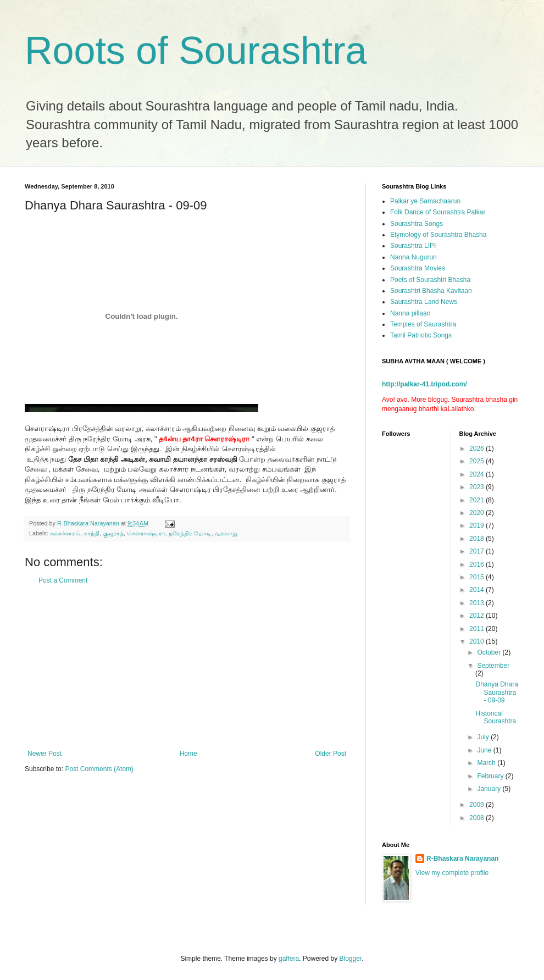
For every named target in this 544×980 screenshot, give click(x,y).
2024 (478, 474)
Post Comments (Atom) (99, 769)
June (485, 750)
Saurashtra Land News (424, 302)
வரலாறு (226, 533)
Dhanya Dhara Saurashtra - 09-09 (496, 692)
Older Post (331, 754)
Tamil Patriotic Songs (421, 335)
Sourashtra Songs (417, 224)
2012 (478, 616)
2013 (478, 603)
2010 (478, 641)
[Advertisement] (187, 667)
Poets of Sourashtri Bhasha (430, 280)
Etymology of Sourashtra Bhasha (438, 235)
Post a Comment (63, 580)
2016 (478, 564)
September (493, 666)
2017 (478, 551)
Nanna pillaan (410, 313)
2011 (478, 629)
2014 (478, 590)
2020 (478, 513)
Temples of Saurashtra (423, 324)
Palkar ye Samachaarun (425, 201)
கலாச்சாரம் (65, 533)
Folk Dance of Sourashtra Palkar (438, 212)
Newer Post (45, 754)
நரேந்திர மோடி (190, 533)
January (490, 789)
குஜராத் (113, 533)
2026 (478, 449)
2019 (478, 525)
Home (188, 754)
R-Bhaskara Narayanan (462, 859)
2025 (478, 461)
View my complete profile (452, 873)
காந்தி (91, 533)
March (487, 763)
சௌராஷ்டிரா (146, 533)
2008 (478, 818)
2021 (478, 500)
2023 (478, 487)
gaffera (289, 959)
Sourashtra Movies (418, 268)
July (484, 737)
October (490, 652)
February (491, 776)
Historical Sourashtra (496, 717)
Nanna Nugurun (413, 257)
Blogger (351, 959)
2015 (478, 577)
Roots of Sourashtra (196, 51)
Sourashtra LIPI (413, 246)
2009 (478, 805)
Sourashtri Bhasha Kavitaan (431, 291)
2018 (478, 539)
